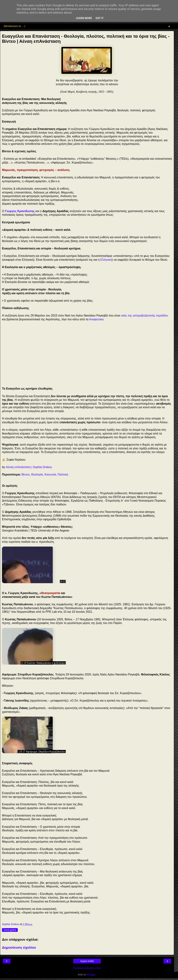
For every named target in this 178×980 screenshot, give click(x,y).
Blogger (91, 975)
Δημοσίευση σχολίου (19, 947)
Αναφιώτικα (96, 319)
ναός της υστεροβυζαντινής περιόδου (144, 316)
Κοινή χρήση (10, 930)
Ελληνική (106, 260)
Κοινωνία (50, 475)
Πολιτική (63, 475)
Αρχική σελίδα (87, 961)
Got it (100, 18)
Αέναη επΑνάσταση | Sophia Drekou (29, 467)
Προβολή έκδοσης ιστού (87, 968)
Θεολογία (37, 475)
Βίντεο (26, 475)
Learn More (84, 18)
